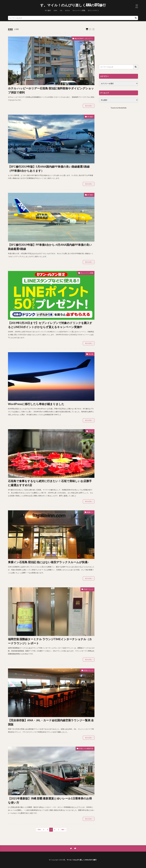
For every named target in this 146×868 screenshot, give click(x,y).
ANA (55, 10)
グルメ (91, 431)
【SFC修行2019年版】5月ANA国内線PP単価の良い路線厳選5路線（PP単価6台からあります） (49, 169)
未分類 (91, 354)
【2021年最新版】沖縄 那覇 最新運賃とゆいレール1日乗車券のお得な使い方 (50, 800)
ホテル (67, 10)
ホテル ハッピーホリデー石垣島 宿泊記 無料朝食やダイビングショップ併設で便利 (51, 90)
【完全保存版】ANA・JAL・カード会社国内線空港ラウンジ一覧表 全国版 (51, 722)
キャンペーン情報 (79, 10)
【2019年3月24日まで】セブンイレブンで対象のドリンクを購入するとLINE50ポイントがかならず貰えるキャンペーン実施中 (50, 325)
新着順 (10, 29)
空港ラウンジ (89, 589)
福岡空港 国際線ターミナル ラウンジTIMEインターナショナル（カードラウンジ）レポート (50, 641)
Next (63, 830)
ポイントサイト (93, 10)
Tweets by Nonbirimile (119, 108)
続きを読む (89, 106)
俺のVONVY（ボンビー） (84, 39)
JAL (61, 10)
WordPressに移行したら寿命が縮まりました (36, 404)
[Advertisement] (119, 44)
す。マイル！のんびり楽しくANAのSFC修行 (73, 5)
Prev (39, 830)
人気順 (16, 29)
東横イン (90, 512)
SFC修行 (48, 10)
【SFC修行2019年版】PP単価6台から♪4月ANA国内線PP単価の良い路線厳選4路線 (50, 247)
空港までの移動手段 (86, 748)
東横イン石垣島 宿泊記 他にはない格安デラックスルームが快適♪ (48, 562)
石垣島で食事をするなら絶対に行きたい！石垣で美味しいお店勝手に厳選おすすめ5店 (50, 483)
